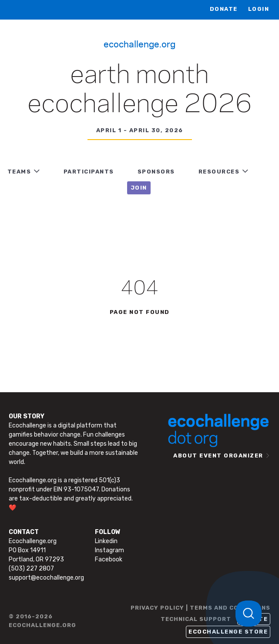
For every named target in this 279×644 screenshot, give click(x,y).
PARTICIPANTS (89, 172)
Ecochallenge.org (139, 43)
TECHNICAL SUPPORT (196, 619)
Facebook (109, 559)
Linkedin (106, 541)
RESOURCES (219, 172)
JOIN (139, 188)
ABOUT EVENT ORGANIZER (218, 455)
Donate (224, 9)
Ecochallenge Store (228, 632)
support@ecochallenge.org (46, 578)
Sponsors (156, 172)
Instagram (109, 550)
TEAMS (19, 172)
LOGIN (259, 9)
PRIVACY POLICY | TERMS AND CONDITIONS (200, 608)
